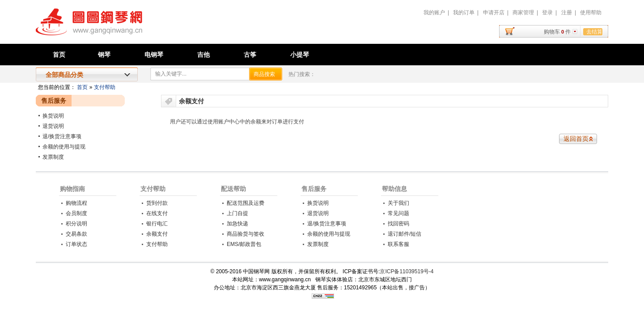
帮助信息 (394, 189)
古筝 (250, 55)
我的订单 (464, 13)
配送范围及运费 (246, 203)
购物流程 (76, 203)
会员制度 (76, 213)
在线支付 (157, 213)
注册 (567, 13)
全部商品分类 (64, 75)
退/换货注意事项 (62, 136)
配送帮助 (233, 189)
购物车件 (557, 32)
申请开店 (494, 13)
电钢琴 (154, 55)
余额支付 (157, 234)
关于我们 (398, 203)
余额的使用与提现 (64, 147)
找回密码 (398, 224)
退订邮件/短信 (405, 234)
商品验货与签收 (246, 234)
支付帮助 (105, 87)
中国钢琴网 (137, 27)
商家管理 (523, 13)
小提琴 (300, 55)
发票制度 (53, 157)
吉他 (203, 55)
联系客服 (398, 244)
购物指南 (72, 189)
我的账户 (434, 13)
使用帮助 (591, 13)
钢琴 (104, 55)
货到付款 (157, 203)
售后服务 (314, 189)
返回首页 (576, 139)
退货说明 (53, 126)
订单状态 (76, 244)
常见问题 (398, 213)
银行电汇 (157, 224)
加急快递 (237, 224)
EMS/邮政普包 (244, 244)
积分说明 (76, 224)
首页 (59, 55)
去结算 (594, 32)
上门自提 (237, 213)
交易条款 (76, 234)
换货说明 (53, 116)
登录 (547, 13)
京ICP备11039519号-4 (407, 271)
